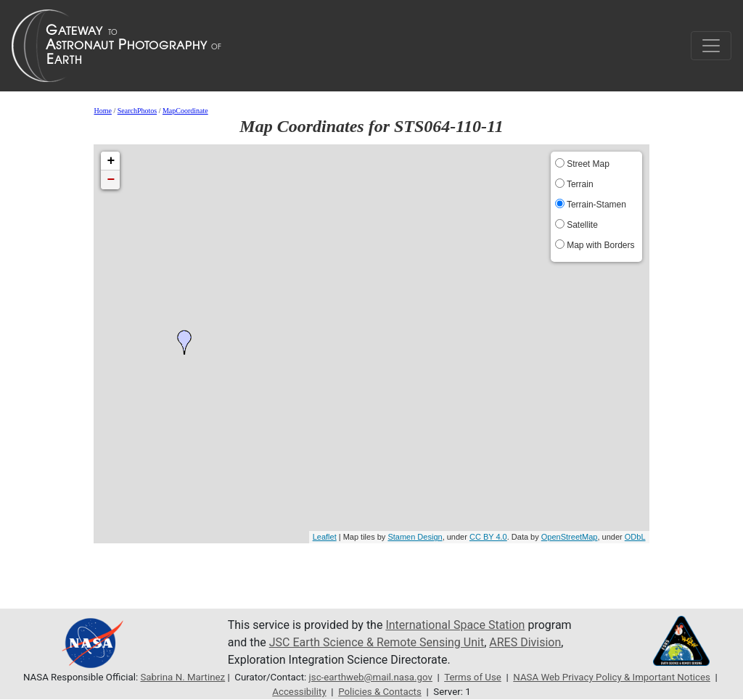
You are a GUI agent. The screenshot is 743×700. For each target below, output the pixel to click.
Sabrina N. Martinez (182, 677)
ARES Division (525, 642)
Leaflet (325, 537)
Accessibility (299, 692)
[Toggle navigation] (711, 46)
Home (102, 111)
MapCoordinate (185, 111)
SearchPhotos (137, 111)
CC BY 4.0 (488, 537)
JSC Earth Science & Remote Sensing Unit (377, 642)
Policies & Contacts (380, 692)
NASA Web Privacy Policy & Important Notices (612, 677)
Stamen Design (415, 537)
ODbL (635, 537)
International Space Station (455, 625)
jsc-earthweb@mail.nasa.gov (371, 677)
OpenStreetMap (570, 537)
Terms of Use (473, 677)
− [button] (111, 180)
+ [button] (111, 161)
